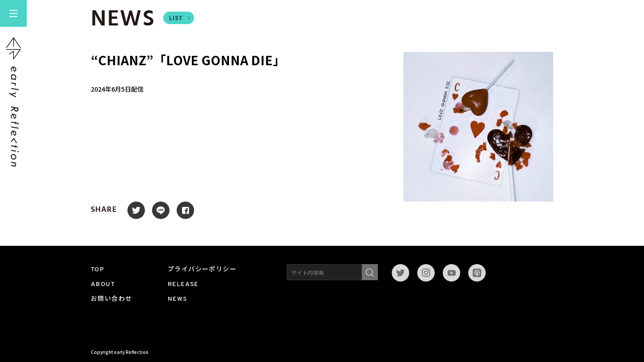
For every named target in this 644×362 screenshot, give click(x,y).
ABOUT (103, 284)
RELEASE (183, 284)
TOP (97, 270)
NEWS (178, 299)
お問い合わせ (111, 299)
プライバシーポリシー (202, 270)
